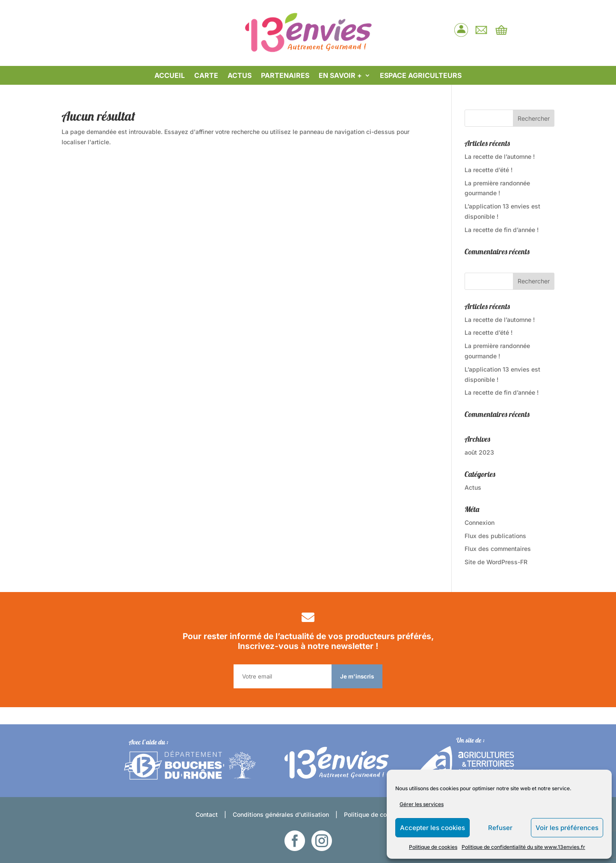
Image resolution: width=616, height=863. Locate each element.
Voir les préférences (567, 828)
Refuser (500, 828)
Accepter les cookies (432, 828)
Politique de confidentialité (382, 814)
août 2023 (479, 452)
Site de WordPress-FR (496, 562)
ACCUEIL (170, 76)
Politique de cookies (433, 847)
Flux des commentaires (498, 549)
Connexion (480, 522)
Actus (473, 487)
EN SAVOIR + (340, 76)
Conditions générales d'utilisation (281, 814)
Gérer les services (422, 804)
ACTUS (240, 76)
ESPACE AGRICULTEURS (421, 76)
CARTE (206, 76)
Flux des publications (495, 536)
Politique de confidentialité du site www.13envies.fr (523, 847)
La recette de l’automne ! (500, 156)
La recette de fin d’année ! (502, 230)
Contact (207, 814)
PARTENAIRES (285, 76)
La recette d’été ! (489, 170)
